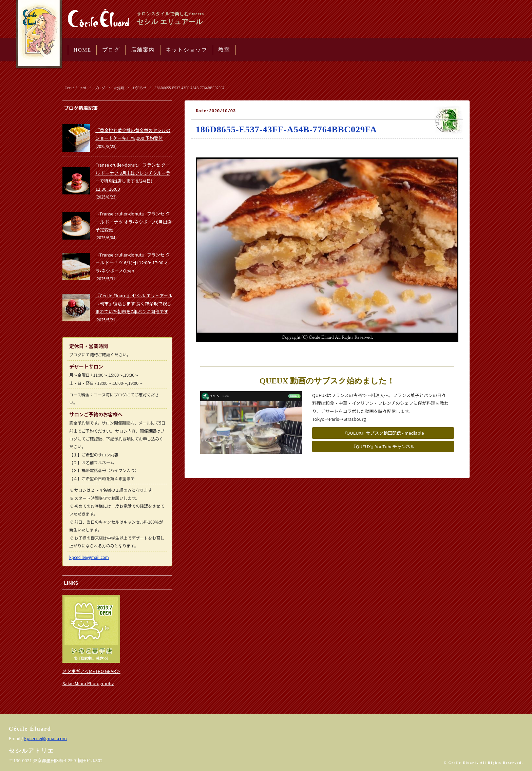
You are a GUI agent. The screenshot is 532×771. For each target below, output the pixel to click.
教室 (224, 50)
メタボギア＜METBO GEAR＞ (91, 671)
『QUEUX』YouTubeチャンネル (383, 446)
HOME (82, 50)
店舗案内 (143, 50)
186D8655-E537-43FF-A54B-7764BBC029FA (189, 88)
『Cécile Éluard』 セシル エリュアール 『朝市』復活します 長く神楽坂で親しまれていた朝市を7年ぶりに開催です (134, 303)
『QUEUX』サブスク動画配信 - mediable (383, 433)
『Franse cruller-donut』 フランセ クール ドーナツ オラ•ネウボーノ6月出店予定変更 (134, 222)
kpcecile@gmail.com (89, 557)
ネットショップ (186, 50)
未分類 (119, 88)
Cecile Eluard (75, 88)
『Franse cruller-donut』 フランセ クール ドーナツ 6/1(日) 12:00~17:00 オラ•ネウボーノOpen (133, 263)
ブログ (111, 50)
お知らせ (139, 88)
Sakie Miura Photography (88, 683)
